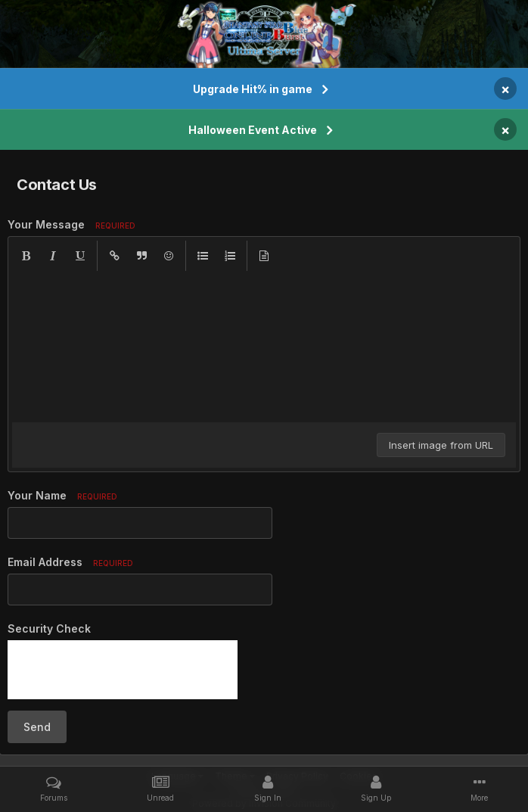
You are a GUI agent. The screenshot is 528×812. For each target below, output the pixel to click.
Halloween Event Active (253, 130)
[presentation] (123, 670)
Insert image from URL (441, 445)
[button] (26, 256)
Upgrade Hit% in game (253, 89)
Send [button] (37, 727)
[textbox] (264, 347)
